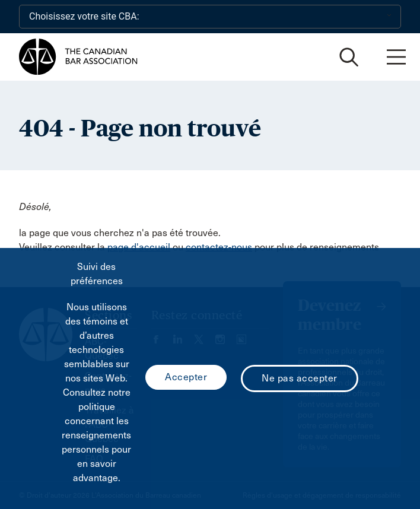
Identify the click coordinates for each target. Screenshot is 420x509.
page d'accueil (139, 247)
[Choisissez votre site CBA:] (210, 17)
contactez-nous (219, 247)
